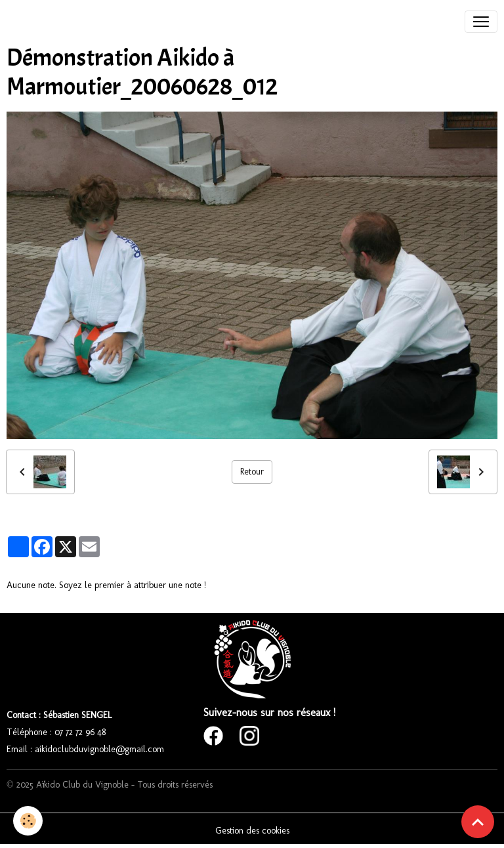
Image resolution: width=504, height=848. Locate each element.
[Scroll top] (478, 822)
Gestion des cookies (252, 831)
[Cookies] (28, 821)
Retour (252, 472)
